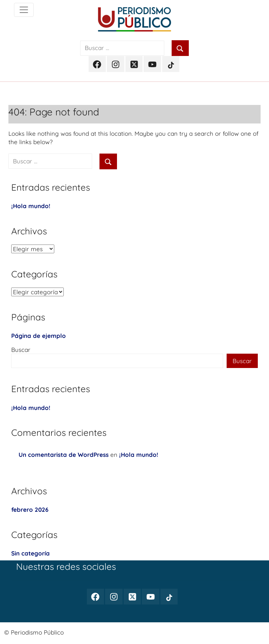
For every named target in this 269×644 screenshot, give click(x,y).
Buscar (21, 350)
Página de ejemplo (39, 336)
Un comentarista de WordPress (64, 455)
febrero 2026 (30, 509)
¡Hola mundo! (31, 206)
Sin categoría (30, 553)
